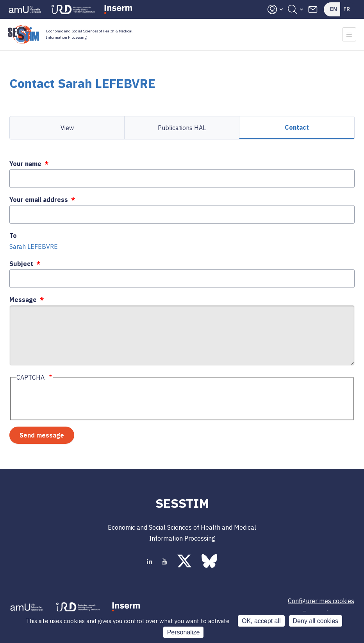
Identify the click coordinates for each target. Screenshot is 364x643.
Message (23, 300)
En (334, 9)
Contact (297, 127)
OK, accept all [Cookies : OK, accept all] (261, 621)
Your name (25, 164)
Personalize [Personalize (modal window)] (184, 632)
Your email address (39, 200)
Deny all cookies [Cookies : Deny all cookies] (316, 621)
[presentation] (75, 400)
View (67, 128)
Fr (347, 9)
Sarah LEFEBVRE (34, 246)
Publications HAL (182, 128)
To (13, 236)
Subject (21, 264)
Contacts (313, 9)
